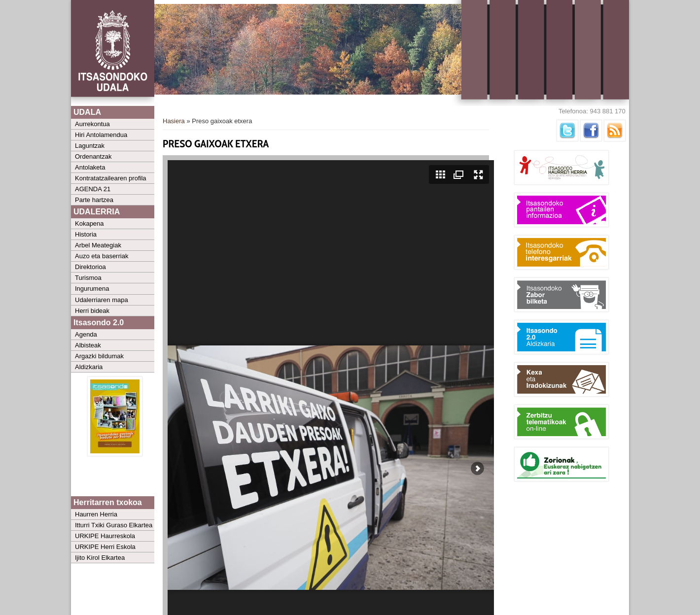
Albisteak (88, 345)
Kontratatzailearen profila (111, 178)
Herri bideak (92, 311)
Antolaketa (90, 167)
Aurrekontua (92, 124)
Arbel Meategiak (98, 245)
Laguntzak (90, 146)
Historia (86, 234)
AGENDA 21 (93, 189)
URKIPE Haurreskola (105, 536)
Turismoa (88, 278)
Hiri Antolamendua (101, 135)
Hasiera (174, 121)
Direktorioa (90, 267)
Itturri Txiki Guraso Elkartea (114, 525)
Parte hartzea (94, 200)
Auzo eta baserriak (102, 256)
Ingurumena (92, 289)
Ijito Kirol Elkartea (100, 558)
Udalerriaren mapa (102, 300)
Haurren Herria (96, 514)
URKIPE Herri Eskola (105, 547)
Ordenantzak (93, 156)
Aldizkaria (89, 367)
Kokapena (89, 223)
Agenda (86, 334)
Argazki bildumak (99, 356)
